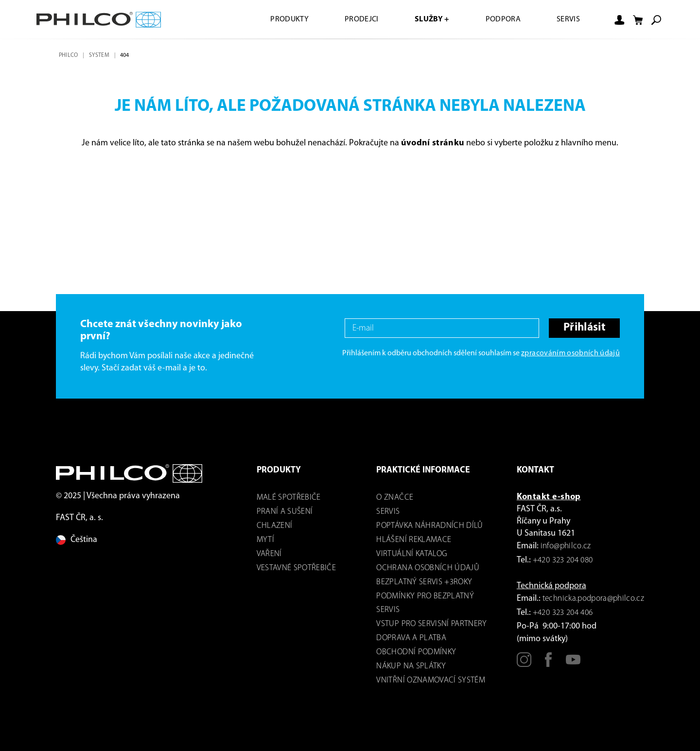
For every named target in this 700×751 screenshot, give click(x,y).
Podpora (503, 19)
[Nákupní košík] (638, 20)
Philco (69, 55)
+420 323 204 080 (563, 560)
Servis (568, 19)
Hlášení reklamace (414, 540)
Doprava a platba (411, 638)
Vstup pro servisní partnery (431, 624)
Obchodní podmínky (416, 652)
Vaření (269, 554)
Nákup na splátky (411, 666)
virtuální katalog (412, 554)
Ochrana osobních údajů (428, 568)
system (99, 55)
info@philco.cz (566, 546)
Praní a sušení (285, 512)
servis (388, 512)
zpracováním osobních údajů (570, 353)
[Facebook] (548, 664)
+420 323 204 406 (563, 613)
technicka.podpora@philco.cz (593, 599)
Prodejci (362, 19)
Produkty (289, 19)
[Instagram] (524, 664)
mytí (265, 540)
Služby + (432, 19)
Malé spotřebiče (289, 498)
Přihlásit (584, 328)
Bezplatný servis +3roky (424, 582)
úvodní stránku (433, 143)
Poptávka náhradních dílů (429, 526)
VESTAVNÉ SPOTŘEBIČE (296, 568)
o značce (395, 498)
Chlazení (275, 526)
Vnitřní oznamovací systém (431, 680)
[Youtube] (573, 664)
